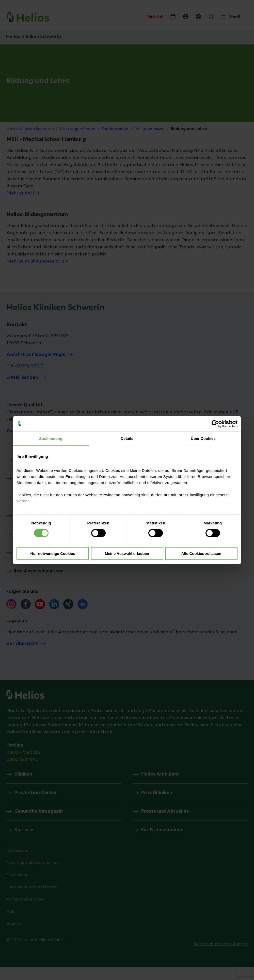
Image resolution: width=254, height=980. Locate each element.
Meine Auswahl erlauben (127, 553)
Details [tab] (127, 438)
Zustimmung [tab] (51, 438)
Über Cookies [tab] (203, 438)
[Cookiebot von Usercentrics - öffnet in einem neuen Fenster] (215, 424)
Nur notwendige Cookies (53, 553)
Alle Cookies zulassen (201, 553)
